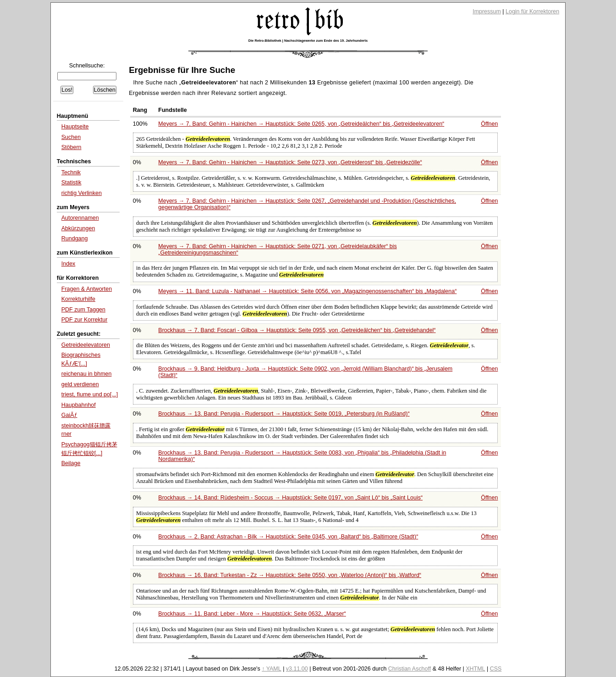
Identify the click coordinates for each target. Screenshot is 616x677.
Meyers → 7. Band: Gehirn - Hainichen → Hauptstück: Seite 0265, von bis (301, 124)
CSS (496, 669)
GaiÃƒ (69, 415)
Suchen (71, 137)
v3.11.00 (297, 669)
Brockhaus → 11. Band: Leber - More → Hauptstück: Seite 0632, (252, 614)
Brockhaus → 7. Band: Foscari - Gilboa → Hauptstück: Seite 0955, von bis (297, 330)
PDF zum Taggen (83, 310)
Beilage (71, 463)
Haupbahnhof (79, 405)
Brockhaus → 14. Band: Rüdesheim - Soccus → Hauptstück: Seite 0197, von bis (290, 498)
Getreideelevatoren (86, 345)
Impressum (487, 11)
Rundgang (75, 239)
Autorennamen (80, 218)
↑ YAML (272, 669)
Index (69, 264)
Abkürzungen (78, 228)
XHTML (475, 669)
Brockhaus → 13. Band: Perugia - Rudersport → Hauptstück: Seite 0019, (284, 414)
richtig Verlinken (82, 193)
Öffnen (489, 124)
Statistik (71, 183)
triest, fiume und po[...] (90, 394)
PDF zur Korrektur (85, 320)
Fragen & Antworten (87, 289)
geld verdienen (80, 384)
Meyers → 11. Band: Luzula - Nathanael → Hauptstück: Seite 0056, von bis (307, 291)
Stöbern (71, 147)
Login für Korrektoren (532, 11)
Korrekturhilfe (78, 299)
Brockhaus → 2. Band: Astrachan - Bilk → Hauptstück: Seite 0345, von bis (288, 537)
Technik (71, 172)
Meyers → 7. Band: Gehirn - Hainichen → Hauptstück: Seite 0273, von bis (290, 162)
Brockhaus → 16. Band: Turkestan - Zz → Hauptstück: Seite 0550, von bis (290, 575)
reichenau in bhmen (87, 374)
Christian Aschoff (410, 669)
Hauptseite (75, 127)
